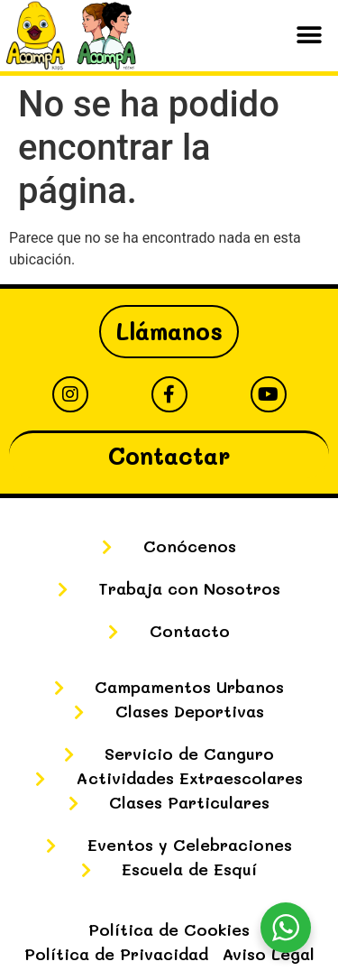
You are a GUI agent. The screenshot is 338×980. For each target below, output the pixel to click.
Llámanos (169, 331)
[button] (309, 36)
